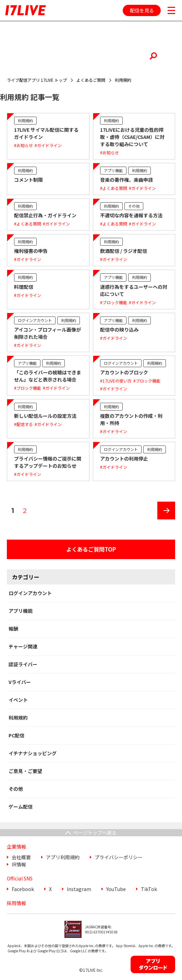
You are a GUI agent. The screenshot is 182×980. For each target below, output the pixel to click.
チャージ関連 (23, 646)
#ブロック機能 (114, 302)
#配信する (23, 424)
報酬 (13, 629)
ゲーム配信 (21, 807)
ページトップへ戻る (95, 833)
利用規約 (25, 120)
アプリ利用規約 (63, 857)
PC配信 (16, 735)
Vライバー (20, 682)
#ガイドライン (48, 145)
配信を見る (142, 10)
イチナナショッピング (33, 753)
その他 (134, 206)
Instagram (79, 889)
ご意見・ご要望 (25, 771)
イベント (18, 700)
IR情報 (19, 864)
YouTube (116, 889)
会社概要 (21, 857)
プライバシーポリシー (119, 857)
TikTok (149, 889)
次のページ (164, 519)
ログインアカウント (35, 320)
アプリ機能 (113, 170)
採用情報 (16, 903)
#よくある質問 (114, 188)
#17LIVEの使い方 (116, 381)
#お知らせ (23, 145)
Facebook (23, 889)
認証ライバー (23, 664)
